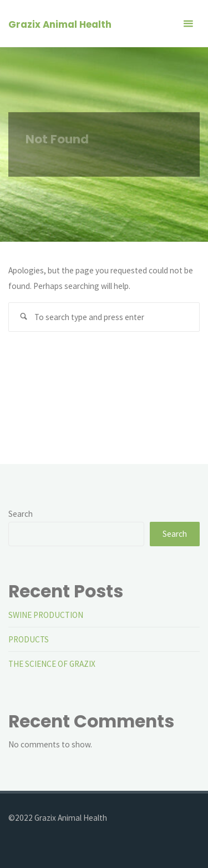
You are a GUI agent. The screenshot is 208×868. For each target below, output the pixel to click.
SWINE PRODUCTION (46, 615)
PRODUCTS (29, 639)
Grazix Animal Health (60, 24)
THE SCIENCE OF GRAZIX (52, 664)
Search (21, 514)
